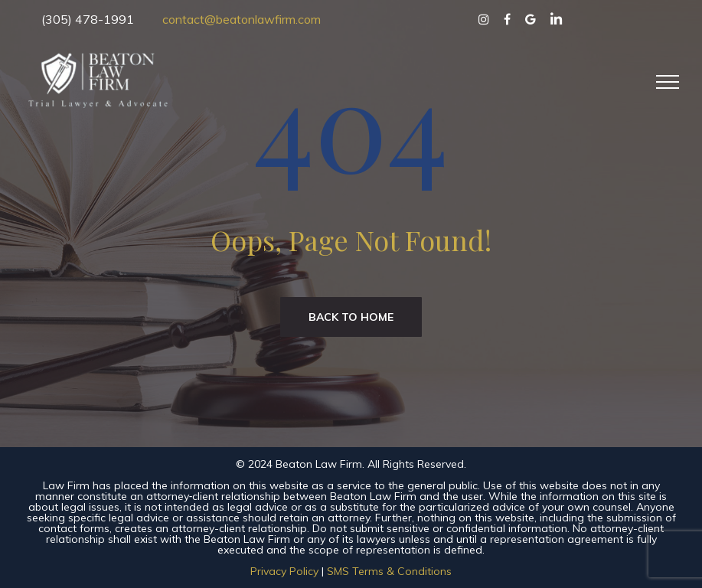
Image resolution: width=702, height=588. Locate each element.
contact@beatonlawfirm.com (242, 19)
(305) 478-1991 (88, 19)
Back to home (351, 317)
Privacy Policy (284, 571)
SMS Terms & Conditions (389, 571)
